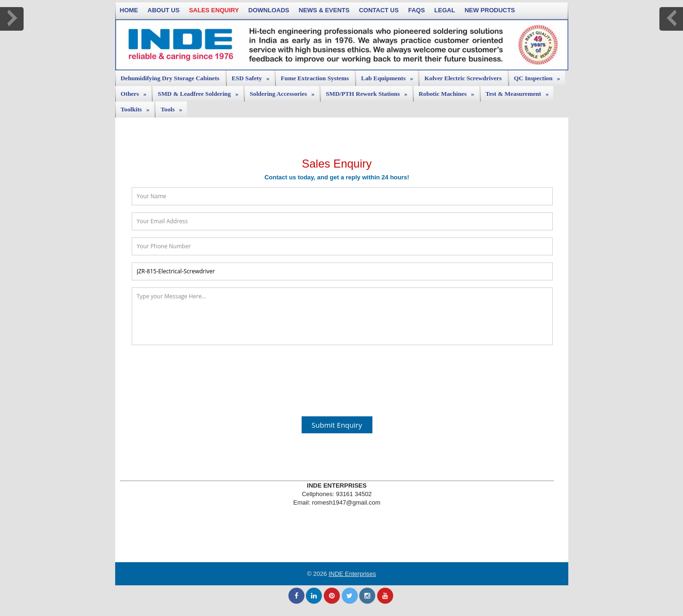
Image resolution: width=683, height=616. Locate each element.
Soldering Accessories (284, 92)
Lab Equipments (389, 76)
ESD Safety (253, 76)
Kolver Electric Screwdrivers (463, 78)
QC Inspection (540, 76)
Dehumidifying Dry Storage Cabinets (170, 78)
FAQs (417, 10)
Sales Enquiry (214, 10)
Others (136, 92)
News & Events (324, 10)
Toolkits (138, 107)
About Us (164, 10)
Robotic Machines (449, 92)
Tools (174, 107)
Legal (445, 10)
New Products (490, 10)
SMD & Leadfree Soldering (200, 92)
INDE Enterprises (352, 574)
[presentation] (337, 375)
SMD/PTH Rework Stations (369, 92)
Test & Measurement (520, 92)
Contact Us (379, 10)
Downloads (269, 10)
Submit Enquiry (337, 425)
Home (129, 10)
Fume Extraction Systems (315, 78)
